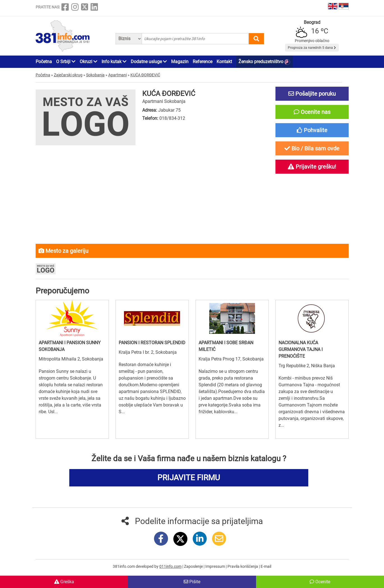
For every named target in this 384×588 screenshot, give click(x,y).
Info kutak (114, 62)
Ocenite (320, 582)
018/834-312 (172, 118)
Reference (203, 62)
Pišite (192, 582)
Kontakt (224, 62)
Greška (64, 582)
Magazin (180, 62)
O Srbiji (66, 62)
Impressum (216, 566)
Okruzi (88, 62)
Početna (44, 62)
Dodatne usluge (149, 62)
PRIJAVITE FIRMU (189, 478)
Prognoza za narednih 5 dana (312, 48)
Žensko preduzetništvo (264, 62)
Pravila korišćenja (243, 566)
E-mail (266, 566)
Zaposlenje (194, 566)
